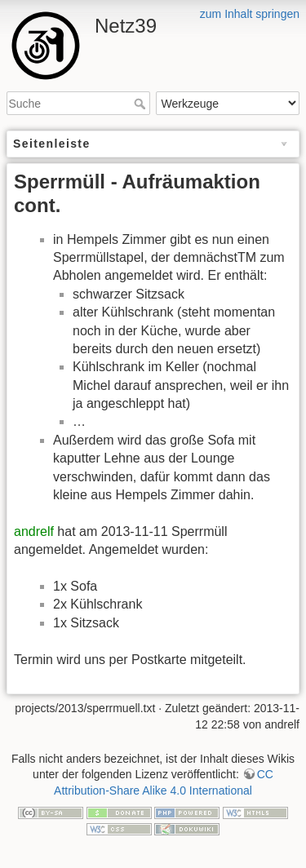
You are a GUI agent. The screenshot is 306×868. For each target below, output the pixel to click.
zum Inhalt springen (250, 14)
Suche (142, 104)
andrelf (34, 531)
